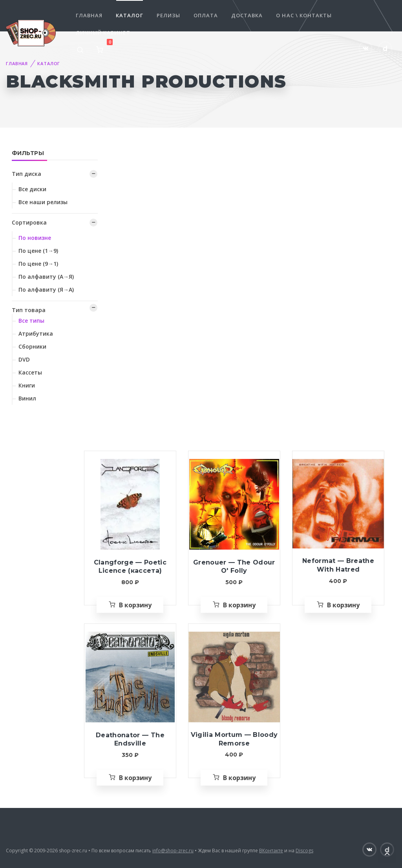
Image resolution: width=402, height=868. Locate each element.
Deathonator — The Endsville (130, 739)
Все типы (31, 321)
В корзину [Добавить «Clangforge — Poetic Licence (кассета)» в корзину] (135, 605)
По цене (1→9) (38, 251)
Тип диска (26, 174)
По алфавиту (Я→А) (46, 290)
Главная (89, 15)
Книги (27, 385)
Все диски (32, 189)
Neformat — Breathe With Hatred (338, 565)
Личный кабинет (103, 33)
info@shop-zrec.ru (173, 851)
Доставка (247, 15)
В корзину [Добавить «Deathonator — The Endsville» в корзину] (135, 778)
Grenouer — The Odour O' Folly (234, 567)
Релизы (168, 15)
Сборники (32, 346)
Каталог (129, 15)
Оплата (206, 15)
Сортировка (29, 222)
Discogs (304, 851)
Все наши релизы (43, 202)
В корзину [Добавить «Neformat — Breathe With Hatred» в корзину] (343, 605)
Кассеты (30, 372)
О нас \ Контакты (304, 15)
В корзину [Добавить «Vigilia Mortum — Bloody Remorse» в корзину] (239, 778)
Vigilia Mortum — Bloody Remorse (234, 739)
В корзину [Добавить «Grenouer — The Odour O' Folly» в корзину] (239, 605)
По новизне (35, 238)
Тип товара (29, 310)
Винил (27, 398)
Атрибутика (36, 333)
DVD (24, 359)
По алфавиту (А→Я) (46, 277)
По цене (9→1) (38, 264)
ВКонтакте (271, 851)
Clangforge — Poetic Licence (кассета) (130, 567)
